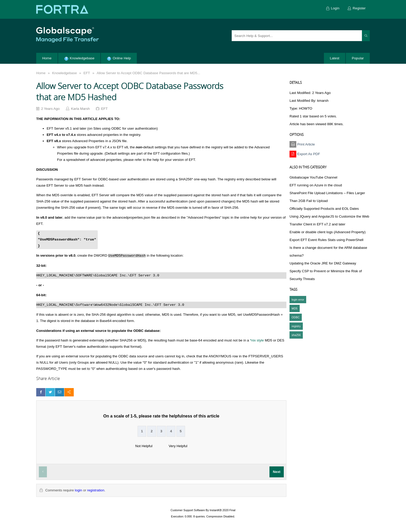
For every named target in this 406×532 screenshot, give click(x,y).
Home (41, 73)
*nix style (257, 340)
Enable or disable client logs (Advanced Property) (328, 232)
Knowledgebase (64, 73)
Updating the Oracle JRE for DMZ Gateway (323, 263)
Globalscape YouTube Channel (313, 177)
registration (96, 490)
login (78, 490)
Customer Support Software (188, 510)
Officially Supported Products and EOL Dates (324, 209)
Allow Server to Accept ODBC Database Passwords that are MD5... (148, 73)
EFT (87, 73)
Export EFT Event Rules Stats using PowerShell (326, 240)
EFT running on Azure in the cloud (316, 185)
